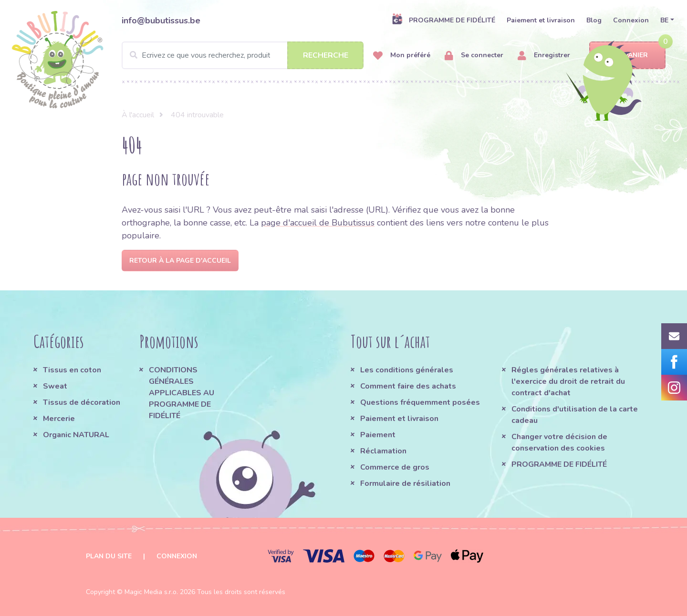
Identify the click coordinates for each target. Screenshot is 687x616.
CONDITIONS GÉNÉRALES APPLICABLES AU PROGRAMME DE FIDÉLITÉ (182, 393)
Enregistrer (544, 56)
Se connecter (474, 56)
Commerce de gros (395, 467)
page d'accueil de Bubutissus (318, 223)
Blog (594, 20)
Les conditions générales (407, 370)
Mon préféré (402, 56)
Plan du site (109, 556)
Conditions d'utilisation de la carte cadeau (575, 415)
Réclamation (383, 451)
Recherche (326, 55)
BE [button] (664, 20)
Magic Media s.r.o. (151, 592)
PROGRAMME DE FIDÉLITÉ (443, 20)
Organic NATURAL (76, 435)
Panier (628, 56)
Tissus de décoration (82, 402)
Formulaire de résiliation (405, 483)
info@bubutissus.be (161, 21)
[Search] (243, 55)
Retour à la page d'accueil (180, 261)
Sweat (55, 386)
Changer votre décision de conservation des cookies (559, 442)
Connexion (631, 20)
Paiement (378, 435)
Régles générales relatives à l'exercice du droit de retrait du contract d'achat (568, 381)
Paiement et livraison (541, 20)
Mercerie (59, 419)
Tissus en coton (72, 370)
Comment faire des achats (408, 386)
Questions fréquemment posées (420, 402)
